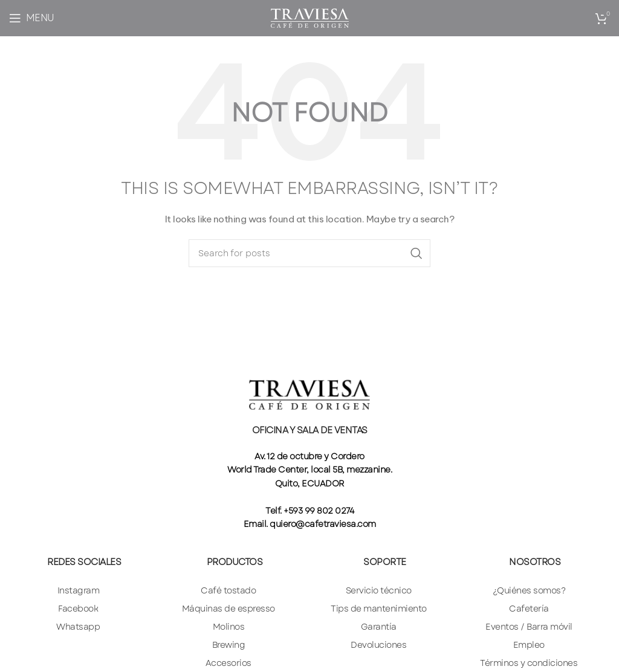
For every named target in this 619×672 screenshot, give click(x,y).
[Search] (309, 253)
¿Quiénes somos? (529, 590)
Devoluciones (378, 645)
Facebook (78, 609)
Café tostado (228, 590)
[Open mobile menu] (32, 18)
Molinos (229, 627)
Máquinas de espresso (228, 609)
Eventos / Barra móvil (529, 627)
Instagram (79, 590)
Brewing (229, 645)
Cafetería (529, 609)
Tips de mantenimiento (379, 609)
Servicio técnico (379, 590)
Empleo (529, 645)
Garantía (379, 627)
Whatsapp (78, 627)
